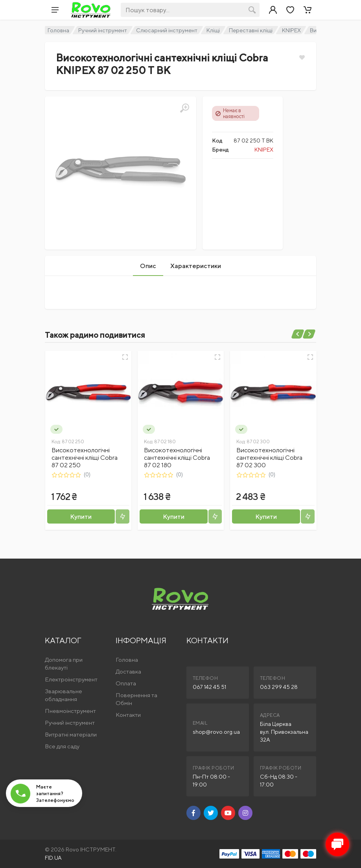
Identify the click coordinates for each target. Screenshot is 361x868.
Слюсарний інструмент (167, 30)
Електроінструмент (71, 679)
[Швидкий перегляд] (125, 357)
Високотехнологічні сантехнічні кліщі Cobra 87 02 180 (177, 458)
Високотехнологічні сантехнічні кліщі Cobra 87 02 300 (269, 458)
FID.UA (53, 858)
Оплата (126, 683)
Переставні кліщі (251, 30)
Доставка (128, 671)
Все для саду (62, 746)
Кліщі (213, 30)
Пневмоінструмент (70, 711)
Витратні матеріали (71, 734)
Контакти (128, 715)
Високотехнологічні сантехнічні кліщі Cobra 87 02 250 (85, 458)
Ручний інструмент (103, 30)
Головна (58, 30)
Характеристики (196, 266)
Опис (148, 266)
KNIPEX (291, 30)
